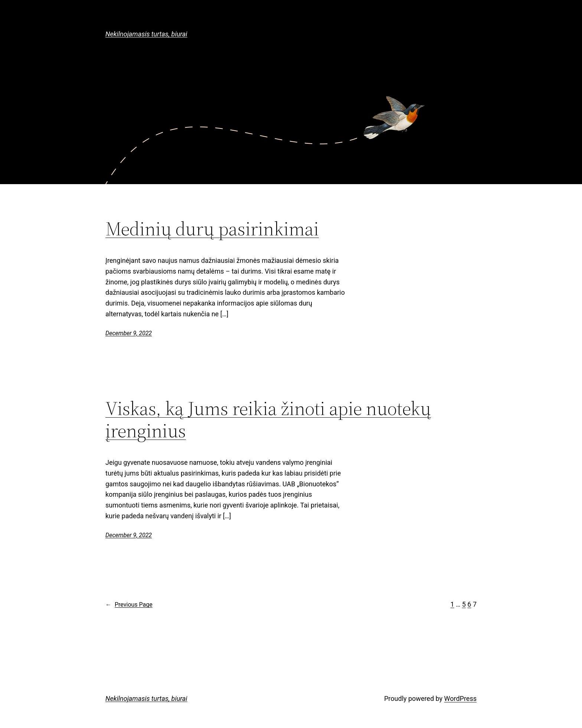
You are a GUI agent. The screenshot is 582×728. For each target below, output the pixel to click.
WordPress (460, 698)
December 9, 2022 (129, 333)
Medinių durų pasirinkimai (212, 229)
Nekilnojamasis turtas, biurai (146, 34)
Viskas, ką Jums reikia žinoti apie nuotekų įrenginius (268, 420)
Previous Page (129, 605)
